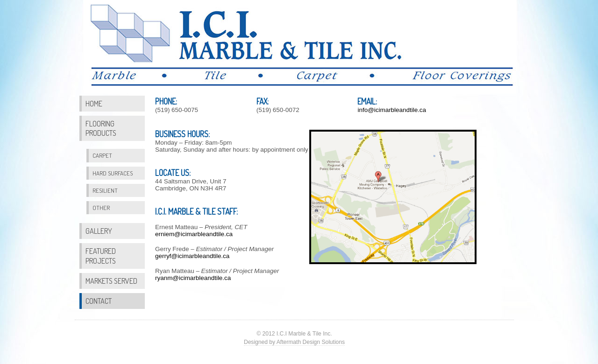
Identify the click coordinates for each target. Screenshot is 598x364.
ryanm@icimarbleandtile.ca (193, 278)
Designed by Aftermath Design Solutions (294, 342)
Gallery (99, 231)
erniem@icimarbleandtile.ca (194, 234)
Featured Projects (101, 255)
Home (94, 103)
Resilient (105, 190)
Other (101, 208)
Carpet (102, 155)
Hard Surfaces (113, 173)
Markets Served (111, 281)
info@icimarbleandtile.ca (392, 110)
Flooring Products (101, 128)
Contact (99, 301)
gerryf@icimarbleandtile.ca (192, 256)
